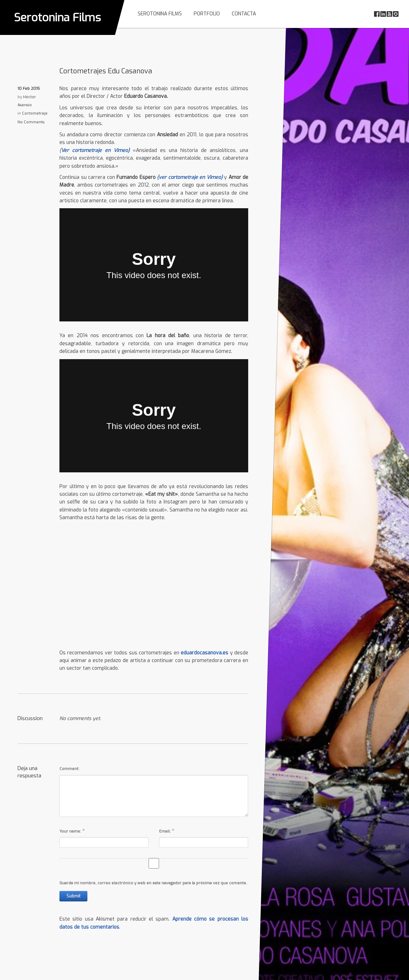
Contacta (244, 14)
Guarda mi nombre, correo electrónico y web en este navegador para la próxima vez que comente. (153, 883)
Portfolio (207, 14)
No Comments (31, 122)
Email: (165, 831)
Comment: (69, 769)
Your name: (70, 831)
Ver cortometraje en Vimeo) (97, 150)
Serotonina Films (58, 17)
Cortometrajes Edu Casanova (106, 71)
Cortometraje (35, 113)
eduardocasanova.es (204, 653)
